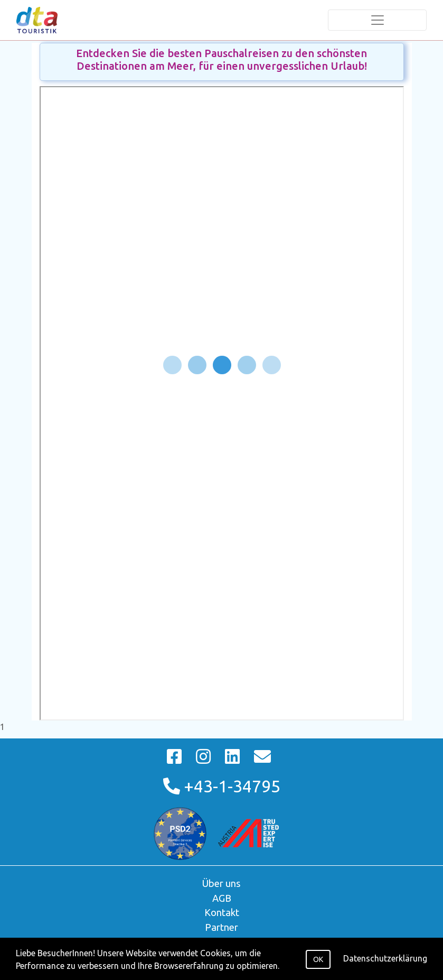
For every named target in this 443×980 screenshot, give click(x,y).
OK (318, 959)
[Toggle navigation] (377, 20)
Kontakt (222, 912)
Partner (221, 927)
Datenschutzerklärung (385, 958)
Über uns (221, 883)
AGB (222, 898)
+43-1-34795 (222, 786)
